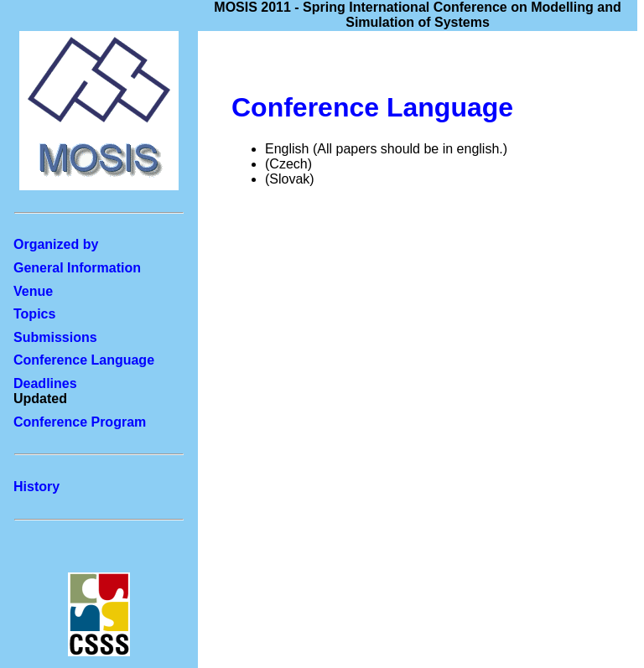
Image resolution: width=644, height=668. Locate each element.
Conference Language (84, 360)
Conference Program (80, 422)
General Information (77, 268)
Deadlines (45, 383)
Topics (34, 314)
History (36, 487)
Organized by (56, 244)
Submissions (55, 337)
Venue (33, 291)
